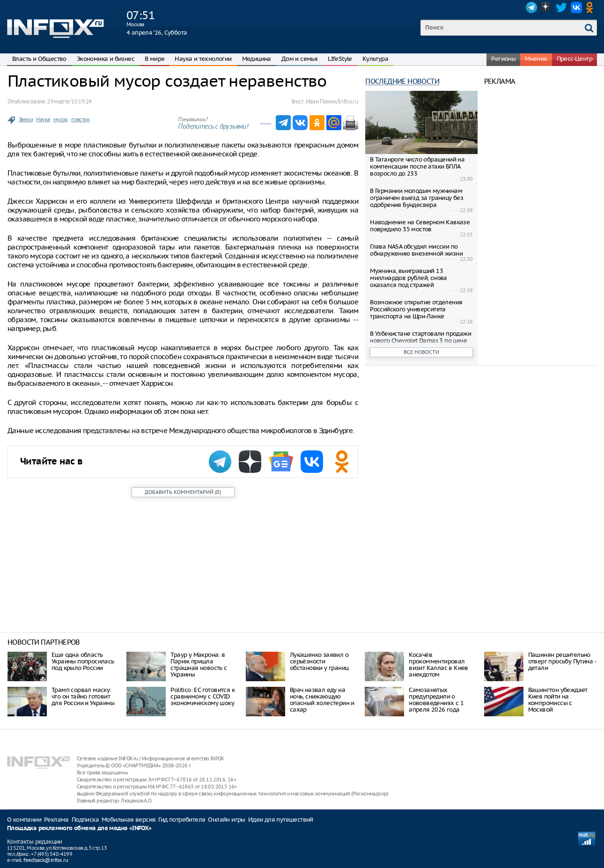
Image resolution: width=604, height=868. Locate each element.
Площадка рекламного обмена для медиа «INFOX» (79, 828)
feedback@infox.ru (46, 860)
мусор (61, 119)
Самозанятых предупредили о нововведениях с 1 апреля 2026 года (436, 700)
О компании (24, 820)
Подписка (85, 820)
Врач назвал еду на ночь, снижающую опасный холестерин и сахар (322, 700)
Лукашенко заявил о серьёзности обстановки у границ (319, 661)
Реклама (56, 820)
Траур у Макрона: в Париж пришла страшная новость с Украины (199, 665)
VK (576, 7)
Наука (43, 119)
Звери (26, 119)
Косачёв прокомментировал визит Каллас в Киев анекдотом (438, 665)
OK (591, 7)
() (183, 492)
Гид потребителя (182, 820)
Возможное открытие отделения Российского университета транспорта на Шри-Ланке (416, 309)
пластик (80, 119)
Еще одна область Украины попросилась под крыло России (83, 661)
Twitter (561, 7)
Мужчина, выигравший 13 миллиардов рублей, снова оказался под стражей (409, 278)
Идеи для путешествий (281, 820)
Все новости (421, 352)
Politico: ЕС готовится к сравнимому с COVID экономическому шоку (203, 696)
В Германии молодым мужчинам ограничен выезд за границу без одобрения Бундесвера (416, 198)
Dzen (546, 7)
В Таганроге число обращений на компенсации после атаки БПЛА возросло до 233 (417, 166)
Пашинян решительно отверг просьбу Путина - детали (562, 661)
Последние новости (402, 81)
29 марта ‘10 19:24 (69, 101)
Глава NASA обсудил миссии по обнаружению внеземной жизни (416, 250)
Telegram (531, 7)
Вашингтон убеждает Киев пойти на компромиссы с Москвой (558, 700)
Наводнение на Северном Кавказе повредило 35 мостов (420, 226)
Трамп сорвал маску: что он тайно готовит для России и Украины (83, 696)
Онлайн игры (226, 820)
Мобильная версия (129, 820)
